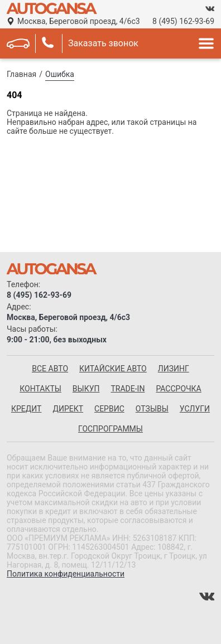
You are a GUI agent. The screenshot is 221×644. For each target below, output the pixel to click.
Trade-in (128, 389)
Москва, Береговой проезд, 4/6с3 (79, 21)
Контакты (40, 389)
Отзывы (152, 409)
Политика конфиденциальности (66, 574)
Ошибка (60, 74)
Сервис (109, 409)
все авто (50, 369)
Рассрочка (178, 389)
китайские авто (113, 369)
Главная (21, 74)
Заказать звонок (103, 43)
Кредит (26, 409)
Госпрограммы (110, 429)
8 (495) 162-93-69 (183, 21)
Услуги (195, 409)
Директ (68, 409)
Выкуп (86, 389)
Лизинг (174, 369)
